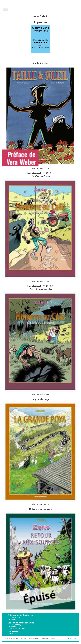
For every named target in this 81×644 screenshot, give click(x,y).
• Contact (12, 634)
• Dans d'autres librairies (17, 628)
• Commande (14, 632)
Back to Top (72, 638)
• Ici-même (12, 619)
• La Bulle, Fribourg (15, 617)
